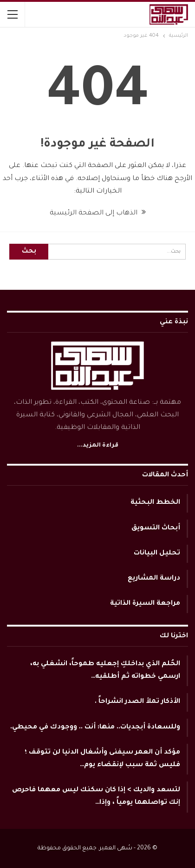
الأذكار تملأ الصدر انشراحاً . (137, 702)
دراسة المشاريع (154, 579)
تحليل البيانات (157, 554)
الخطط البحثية (155, 503)
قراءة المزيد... (98, 446)
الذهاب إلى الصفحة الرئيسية (98, 214)
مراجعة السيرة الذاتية (145, 604)
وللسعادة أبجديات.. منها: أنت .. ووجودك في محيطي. (95, 728)
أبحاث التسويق (156, 528)
